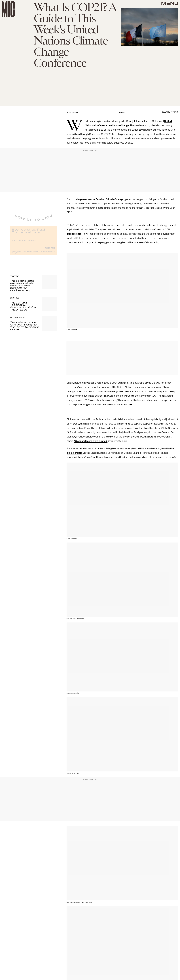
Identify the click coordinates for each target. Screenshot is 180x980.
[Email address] (33, 242)
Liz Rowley (74, 112)
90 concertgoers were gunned (91, 441)
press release (74, 234)
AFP (130, 405)
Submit (50, 250)
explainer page (75, 453)
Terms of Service (47, 253)
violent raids (123, 424)
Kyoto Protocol (123, 392)
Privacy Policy (16, 255)
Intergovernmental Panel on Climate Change (99, 199)
